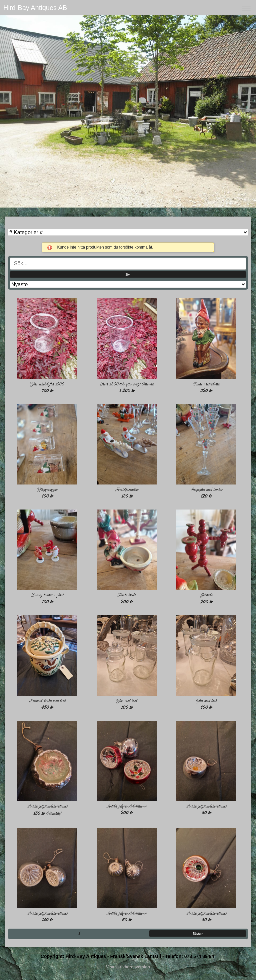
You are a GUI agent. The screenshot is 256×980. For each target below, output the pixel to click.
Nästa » (198, 933)
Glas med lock (127, 701)
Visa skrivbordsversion (128, 967)
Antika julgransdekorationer (47, 806)
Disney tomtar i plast (47, 595)
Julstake (206, 595)
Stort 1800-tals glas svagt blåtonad (127, 384)
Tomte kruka (127, 595)
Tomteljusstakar (127, 490)
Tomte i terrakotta (206, 384)
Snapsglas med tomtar (206, 490)
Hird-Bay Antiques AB (35, 8)
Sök (128, 274)
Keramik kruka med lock (47, 701)
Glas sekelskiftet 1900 (47, 384)
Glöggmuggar (47, 490)
